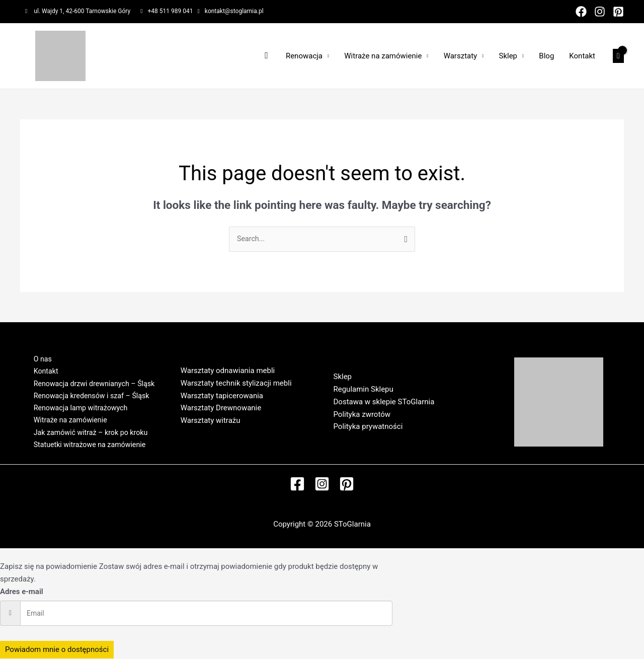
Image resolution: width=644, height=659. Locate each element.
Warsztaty (461, 56)
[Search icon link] (266, 56)
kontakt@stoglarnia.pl (234, 11)
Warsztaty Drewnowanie (221, 408)
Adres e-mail (22, 592)
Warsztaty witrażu (211, 421)
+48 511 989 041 (171, 11)
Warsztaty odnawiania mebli (228, 371)
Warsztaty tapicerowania (222, 396)
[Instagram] (600, 12)
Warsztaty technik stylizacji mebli (236, 384)
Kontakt (582, 56)
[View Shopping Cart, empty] (618, 56)
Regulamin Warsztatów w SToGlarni (240, 433)
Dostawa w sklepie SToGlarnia (384, 402)
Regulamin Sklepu (364, 390)
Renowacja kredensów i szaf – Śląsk (89, 396)
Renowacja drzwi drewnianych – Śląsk (92, 383)
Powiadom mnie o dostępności (57, 650)
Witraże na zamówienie (383, 56)
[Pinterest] (618, 12)
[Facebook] (581, 12)
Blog (546, 56)
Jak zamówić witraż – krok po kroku (88, 436)
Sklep (508, 56)
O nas (37, 355)
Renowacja (304, 56)
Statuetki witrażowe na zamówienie (87, 450)
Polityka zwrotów (362, 415)
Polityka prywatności (368, 427)
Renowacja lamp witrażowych (77, 409)
